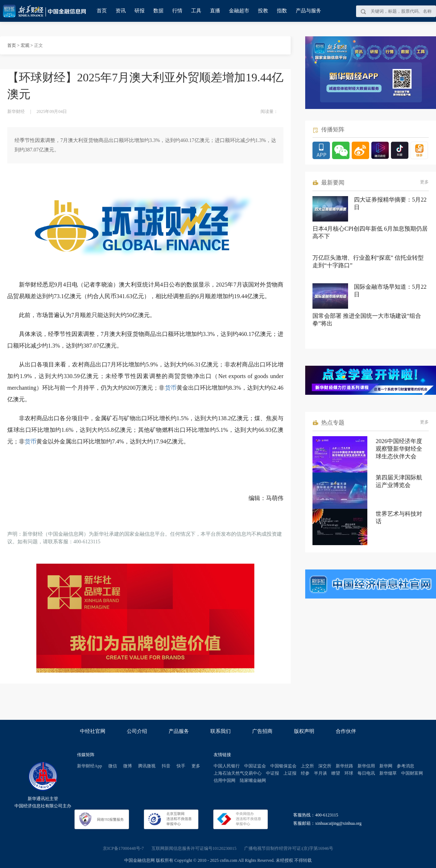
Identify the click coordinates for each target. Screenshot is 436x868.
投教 (263, 11)
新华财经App (90, 766)
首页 (102, 11)
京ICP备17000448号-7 (123, 848)
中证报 (272, 773)
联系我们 (221, 731)
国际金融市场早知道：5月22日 (390, 291)
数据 (158, 11)
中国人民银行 (227, 766)
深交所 (325, 766)
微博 (128, 766)
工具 (196, 11)
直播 (215, 11)
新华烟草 (388, 773)
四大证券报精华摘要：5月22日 (390, 203)
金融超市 (239, 11)
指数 (282, 11)
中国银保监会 (283, 766)
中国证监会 (255, 766)
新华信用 (366, 766)
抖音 (166, 766)
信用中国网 (225, 780)
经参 (305, 773)
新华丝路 (344, 766)
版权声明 (304, 731)
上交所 (307, 766)
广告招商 (262, 731)
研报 (140, 11)
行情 (177, 11)
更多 (424, 182)
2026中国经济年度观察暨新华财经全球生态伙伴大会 (399, 449)
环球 (349, 773)
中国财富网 (412, 773)
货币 (171, 388)
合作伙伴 (346, 731)
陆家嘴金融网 (253, 780)
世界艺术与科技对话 (399, 518)
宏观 (25, 45)
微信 (113, 766)
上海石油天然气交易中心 (238, 773)
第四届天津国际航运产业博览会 (399, 481)
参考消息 (405, 766)
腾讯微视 (147, 766)
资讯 (121, 11)
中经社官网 (93, 731)
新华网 (386, 766)
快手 (181, 766)
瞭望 (336, 773)
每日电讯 (366, 773)
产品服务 (179, 731)
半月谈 (320, 773)
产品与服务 (308, 11)
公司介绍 (137, 731)
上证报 (290, 773)
